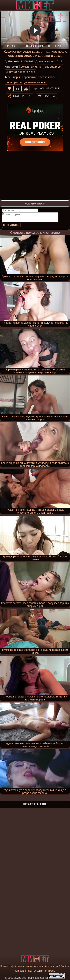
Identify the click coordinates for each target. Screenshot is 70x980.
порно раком (14, 82)
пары (16, 77)
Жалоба (49, 96)
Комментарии (50, 88)
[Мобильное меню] (3, 5)
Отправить (11, 225)
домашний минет (32, 67)
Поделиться (22, 96)
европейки (29, 77)
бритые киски (47, 77)
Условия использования (28, 966)
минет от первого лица (21, 72)
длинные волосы (35, 82)
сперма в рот (53, 67)
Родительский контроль (41, 971)
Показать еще (35, 804)
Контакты (6, 966)
